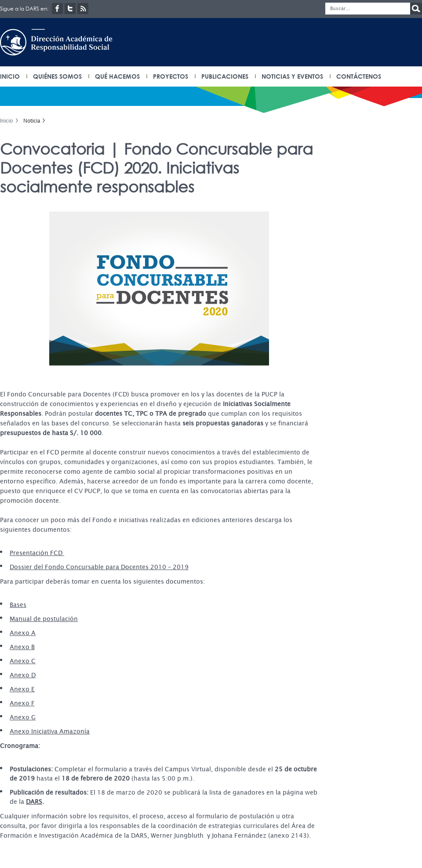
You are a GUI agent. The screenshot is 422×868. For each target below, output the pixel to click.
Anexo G (23, 717)
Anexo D (23, 675)
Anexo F (22, 703)
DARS (34, 802)
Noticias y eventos (292, 76)
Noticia (32, 121)
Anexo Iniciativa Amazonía (50, 731)
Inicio (6, 121)
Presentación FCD (37, 553)
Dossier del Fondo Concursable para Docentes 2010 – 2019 (99, 567)
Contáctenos (359, 76)
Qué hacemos (117, 76)
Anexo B (22, 647)
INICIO (10, 76)
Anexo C (23, 661)
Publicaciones (225, 76)
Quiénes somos (57, 76)
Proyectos (171, 76)
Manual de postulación (44, 619)
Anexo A (23, 633)
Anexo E (22, 689)
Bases (18, 605)
